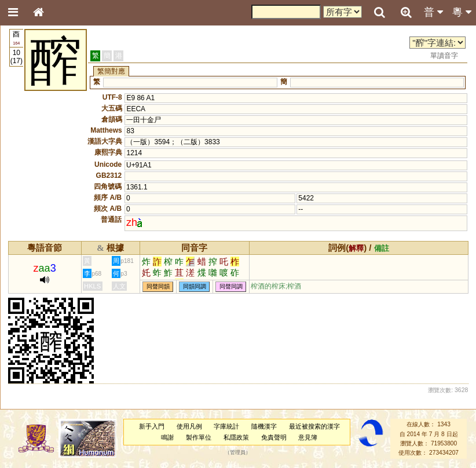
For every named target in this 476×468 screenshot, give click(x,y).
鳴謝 (167, 437)
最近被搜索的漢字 (314, 426)
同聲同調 (231, 286)
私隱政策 (236, 437)
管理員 (238, 453)
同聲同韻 (158, 286)
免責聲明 (274, 437)
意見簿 (308, 437)
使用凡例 (189, 426)
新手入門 (152, 426)
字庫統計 (226, 426)
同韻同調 (195, 286)
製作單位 (199, 437)
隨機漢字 (264, 426)
